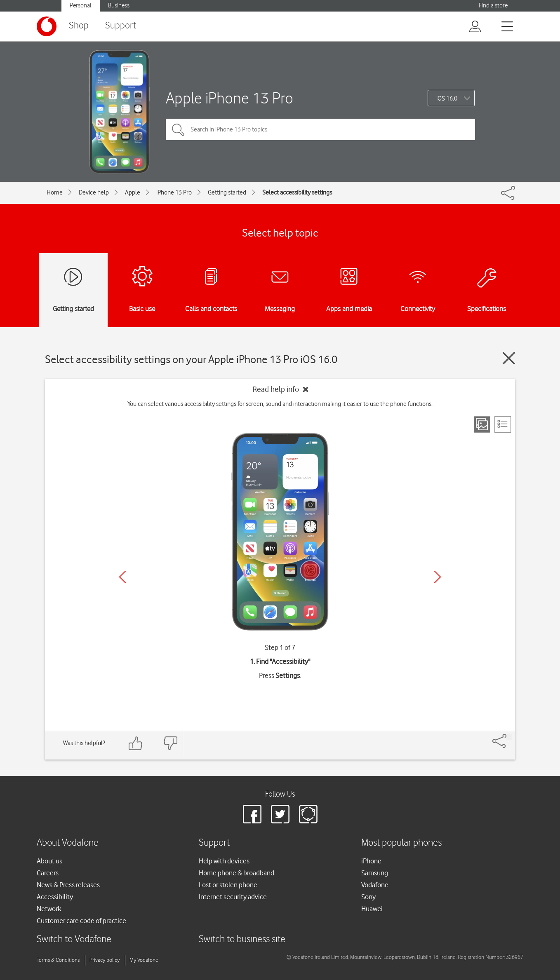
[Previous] (122, 577)
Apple (133, 192)
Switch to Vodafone (74, 939)
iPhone (371, 861)
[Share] (509, 737)
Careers (48, 873)
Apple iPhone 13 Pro (229, 98)
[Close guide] (509, 358)
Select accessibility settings (297, 192)
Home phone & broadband (236, 873)
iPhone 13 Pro (174, 192)
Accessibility (55, 897)
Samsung (375, 873)
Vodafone (375, 885)
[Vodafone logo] (47, 26)
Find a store (493, 6)
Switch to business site (242, 939)
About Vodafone (68, 843)
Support (121, 26)
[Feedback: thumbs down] (170, 743)
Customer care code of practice (81, 921)
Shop (79, 26)
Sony (368, 897)
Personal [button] (81, 6)
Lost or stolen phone (228, 885)
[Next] (438, 577)
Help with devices (224, 861)
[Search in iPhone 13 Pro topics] (320, 129)
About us (49, 861)
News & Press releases (68, 885)
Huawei (372, 909)
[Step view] (482, 424)
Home (55, 192)
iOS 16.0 (447, 98)
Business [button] (119, 6)
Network (49, 909)
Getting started (227, 192)
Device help (94, 192)
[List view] (503, 424)
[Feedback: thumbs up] (136, 743)
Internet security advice (233, 897)
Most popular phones (401, 843)
